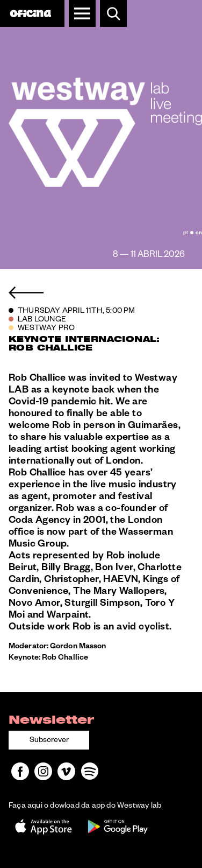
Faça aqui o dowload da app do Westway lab (85, 807)
